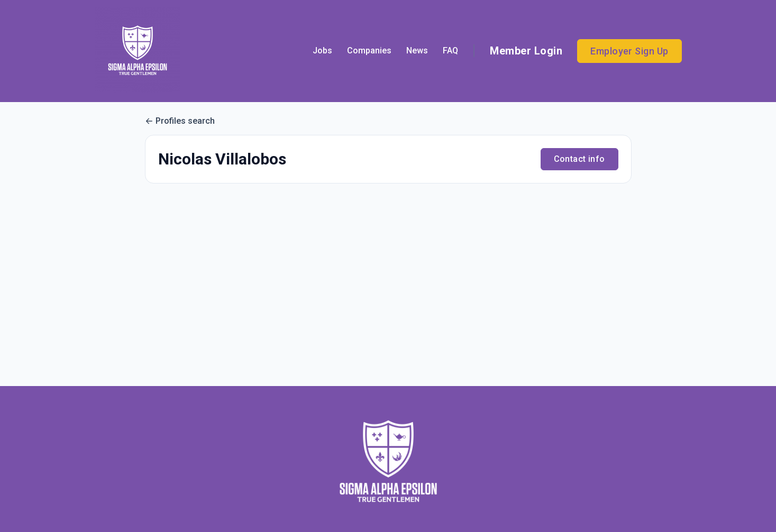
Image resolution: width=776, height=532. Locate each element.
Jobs (322, 51)
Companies (369, 51)
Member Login (526, 51)
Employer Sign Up (629, 51)
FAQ (450, 51)
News (417, 51)
